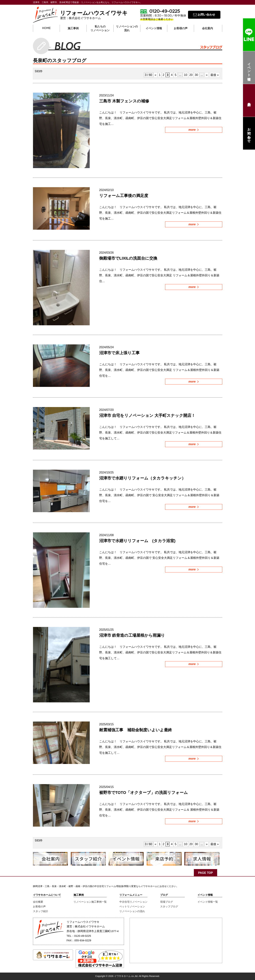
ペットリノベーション (132, 906)
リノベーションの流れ (127, 28)
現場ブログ (167, 902)
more (193, 130)
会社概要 (38, 902)
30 (196, 75)
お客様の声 (39, 906)
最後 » (215, 75)
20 (191, 75)
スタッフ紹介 (41, 911)
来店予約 (249, 100)
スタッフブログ (169, 906)
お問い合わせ (249, 133)
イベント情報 (249, 68)
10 (186, 75)
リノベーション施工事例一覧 (90, 902)
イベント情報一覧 (208, 902)
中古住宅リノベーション (133, 902)
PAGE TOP (205, 873)
